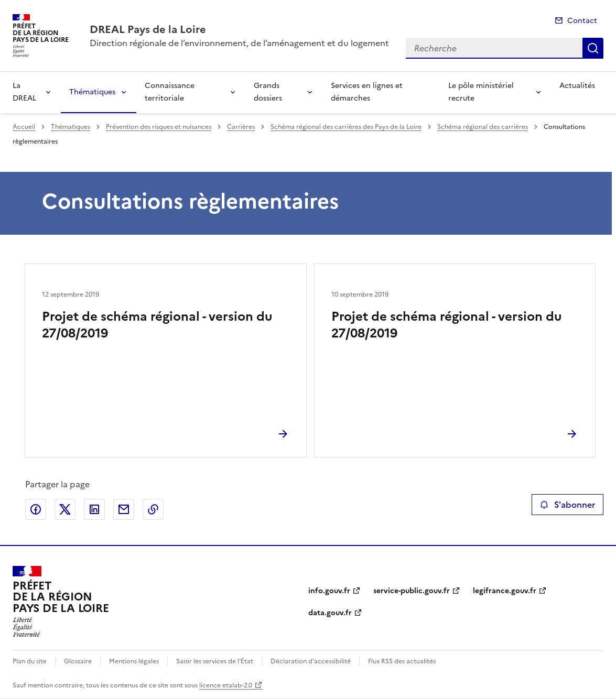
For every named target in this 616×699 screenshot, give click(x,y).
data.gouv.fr (330, 613)
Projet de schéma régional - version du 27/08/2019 (157, 325)
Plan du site (30, 661)
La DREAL (24, 92)
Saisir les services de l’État (215, 661)
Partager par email (124, 509)
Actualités (577, 86)
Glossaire (78, 661)
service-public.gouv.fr (412, 591)
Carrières (241, 127)
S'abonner (568, 505)
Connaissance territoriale (170, 92)
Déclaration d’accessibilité (311, 661)
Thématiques (92, 92)
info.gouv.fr (329, 591)
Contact (582, 21)
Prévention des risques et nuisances (159, 127)
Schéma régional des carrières (483, 127)
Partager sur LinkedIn (94, 509)
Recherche (593, 48)
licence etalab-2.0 (226, 685)
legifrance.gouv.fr (505, 591)
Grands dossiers (268, 92)
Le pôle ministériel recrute (481, 92)
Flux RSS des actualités (402, 661)
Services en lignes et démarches (367, 92)
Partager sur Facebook (36, 509)
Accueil (24, 127)
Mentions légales (134, 661)
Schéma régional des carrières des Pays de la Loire (346, 127)
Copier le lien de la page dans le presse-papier (153, 509)
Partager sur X (65, 509)
